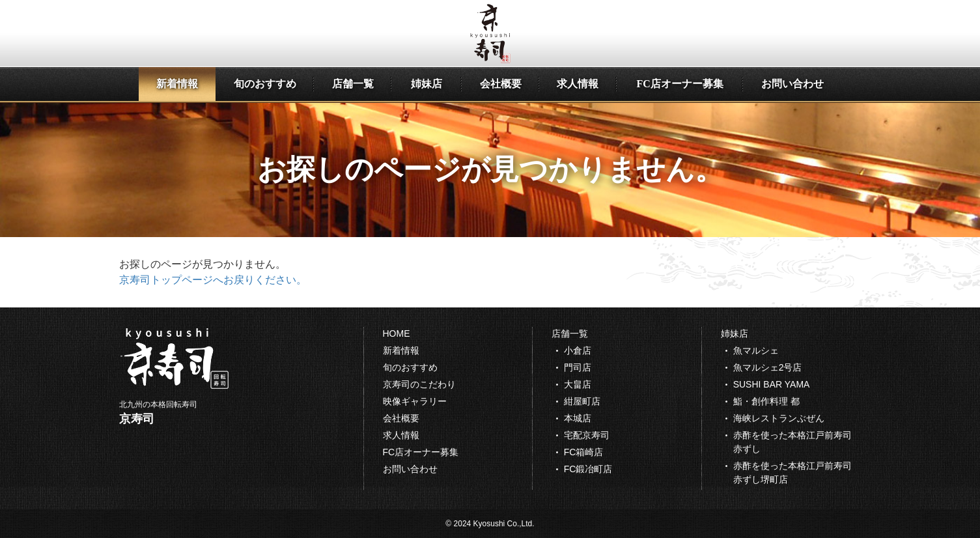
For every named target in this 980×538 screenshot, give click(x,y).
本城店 (578, 418)
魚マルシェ (756, 350)
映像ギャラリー (415, 401)
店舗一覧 (353, 84)
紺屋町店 (582, 401)
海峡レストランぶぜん (779, 418)
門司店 (578, 367)
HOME (397, 333)
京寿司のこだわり (419, 384)
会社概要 (501, 84)
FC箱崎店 (584, 452)
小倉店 (578, 350)
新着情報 (177, 84)
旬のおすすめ (265, 84)
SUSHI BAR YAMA (772, 384)
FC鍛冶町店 (588, 469)
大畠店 (578, 384)
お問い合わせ (792, 84)
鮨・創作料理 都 (766, 401)
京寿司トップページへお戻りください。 (213, 280)
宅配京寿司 (587, 435)
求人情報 (578, 84)
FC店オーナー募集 (679, 84)
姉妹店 (427, 84)
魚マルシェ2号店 (768, 367)
